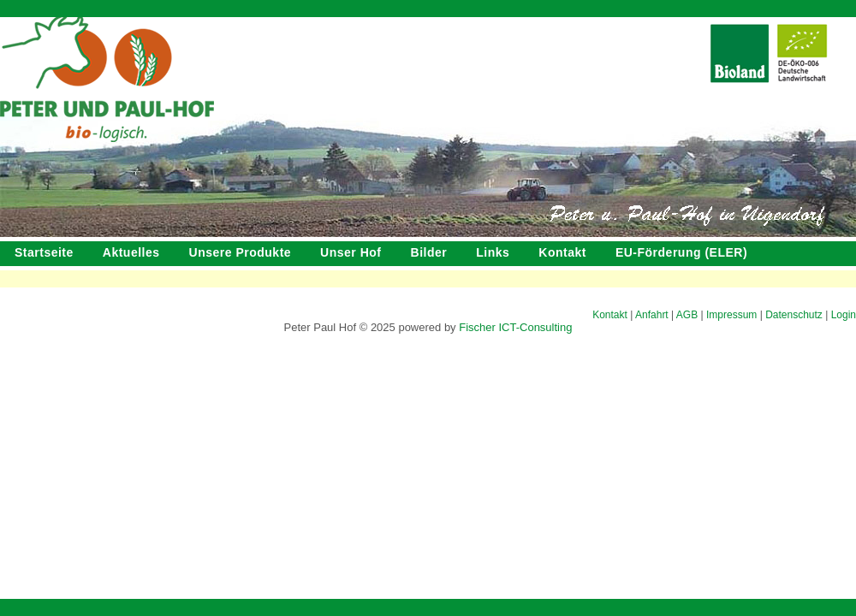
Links (493, 252)
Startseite (44, 252)
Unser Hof (351, 252)
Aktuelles (131, 252)
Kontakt (562, 252)
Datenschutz (794, 315)
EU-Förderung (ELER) (681, 252)
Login (844, 315)
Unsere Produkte (241, 252)
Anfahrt (652, 315)
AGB (687, 315)
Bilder (429, 252)
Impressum (731, 315)
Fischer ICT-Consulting (515, 327)
